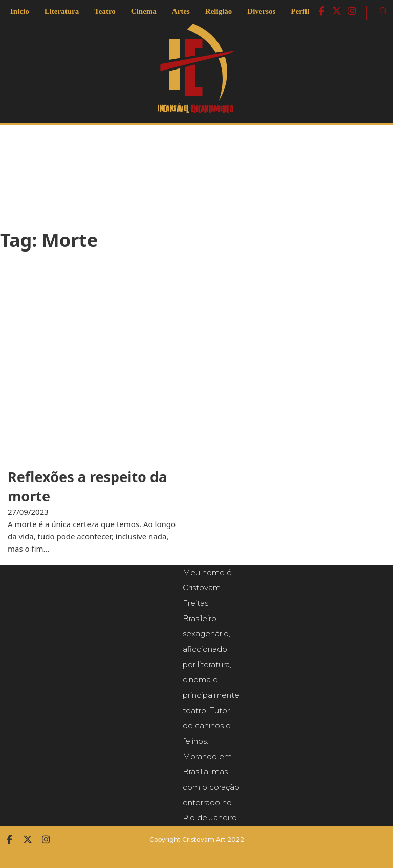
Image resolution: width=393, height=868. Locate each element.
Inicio (20, 11)
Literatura (62, 11)
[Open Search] (384, 11)
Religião (219, 11)
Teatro (105, 11)
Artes (181, 11)
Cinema (144, 11)
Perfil (300, 11)
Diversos (261, 11)
